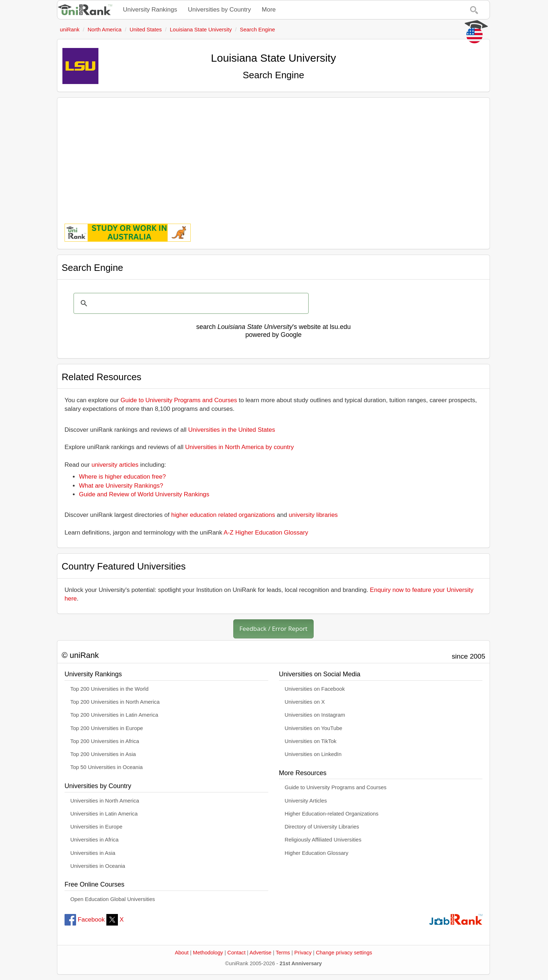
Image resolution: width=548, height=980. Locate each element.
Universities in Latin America (104, 814)
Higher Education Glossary (317, 853)
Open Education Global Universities (113, 899)
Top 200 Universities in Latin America (114, 715)
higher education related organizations (223, 515)
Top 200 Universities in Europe (107, 728)
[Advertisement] (273, 155)
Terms (283, 953)
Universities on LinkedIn (313, 754)
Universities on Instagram (315, 715)
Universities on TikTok (311, 741)
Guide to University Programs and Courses (179, 400)
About (182, 953)
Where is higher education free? (122, 477)
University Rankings (150, 10)
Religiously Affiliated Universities (323, 840)
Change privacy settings (344, 953)
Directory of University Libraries (322, 827)
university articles (115, 465)
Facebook (85, 920)
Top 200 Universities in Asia (103, 754)
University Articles (306, 801)
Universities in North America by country (240, 447)
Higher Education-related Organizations (332, 814)
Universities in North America (105, 801)
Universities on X (305, 702)
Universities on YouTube (314, 728)
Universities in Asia (93, 853)
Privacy (303, 953)
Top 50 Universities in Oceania (107, 767)
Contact (237, 953)
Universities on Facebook (315, 689)
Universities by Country (219, 10)
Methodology (208, 953)
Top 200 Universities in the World (109, 689)
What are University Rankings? (121, 486)
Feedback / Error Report (273, 629)
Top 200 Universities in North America (115, 702)
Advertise (260, 953)
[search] (190, 303)
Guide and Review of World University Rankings (144, 494)
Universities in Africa (94, 840)
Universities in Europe (96, 827)
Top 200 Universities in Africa (105, 741)
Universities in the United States (232, 430)
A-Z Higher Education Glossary (266, 533)
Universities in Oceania (98, 866)
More (269, 10)
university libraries (313, 515)
